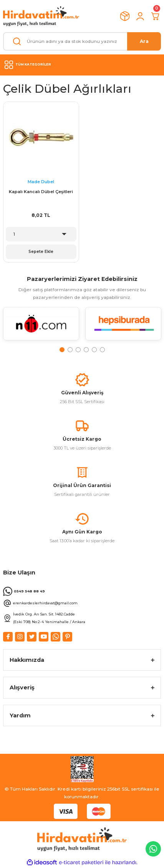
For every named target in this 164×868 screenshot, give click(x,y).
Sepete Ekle (41, 252)
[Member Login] (140, 16)
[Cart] (156, 16)
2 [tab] (70, 350)
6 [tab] (102, 350)
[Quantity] (41, 234)
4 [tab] (86, 350)
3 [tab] (78, 350)
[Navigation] (82, 65)
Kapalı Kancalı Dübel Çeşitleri (41, 192)
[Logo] (41, 16)
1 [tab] (62, 350)
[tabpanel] (41, 327)
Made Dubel (41, 182)
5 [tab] (94, 350)
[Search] (82, 41)
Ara (144, 41)
